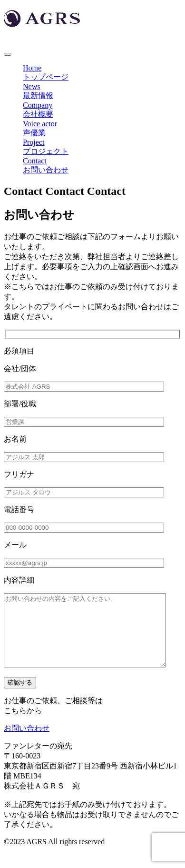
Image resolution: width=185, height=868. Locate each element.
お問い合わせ (27, 742)
